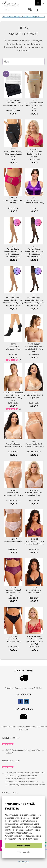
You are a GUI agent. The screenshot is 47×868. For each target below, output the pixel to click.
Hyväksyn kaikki (23, 845)
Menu (6, 10)
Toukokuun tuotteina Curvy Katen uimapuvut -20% (23, 16)
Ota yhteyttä (23, 861)
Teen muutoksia (24, 852)
